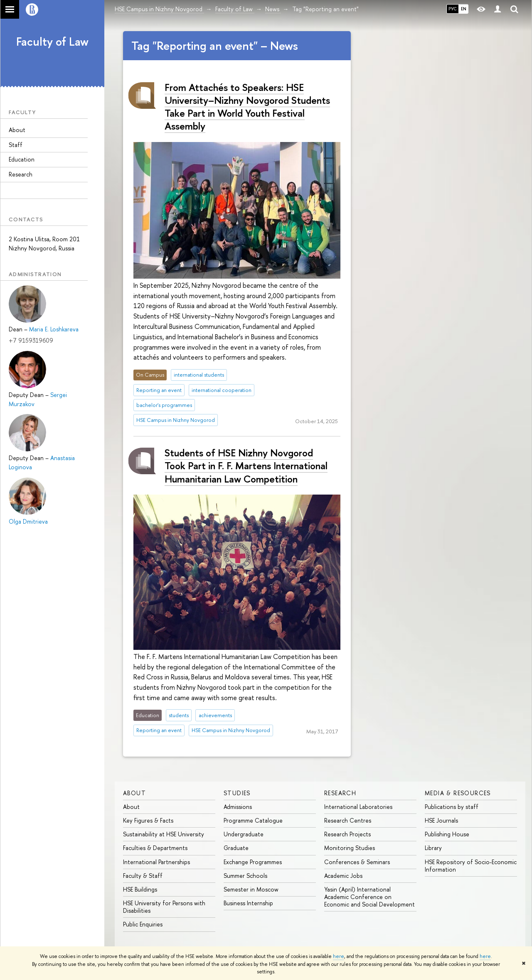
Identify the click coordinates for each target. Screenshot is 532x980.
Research (21, 174)
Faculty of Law (52, 42)
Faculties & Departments (155, 848)
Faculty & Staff (143, 876)
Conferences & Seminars (357, 862)
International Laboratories (358, 807)
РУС (453, 9)
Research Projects (347, 834)
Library (433, 848)
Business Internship (248, 903)
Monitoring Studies (350, 848)
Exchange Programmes (253, 862)
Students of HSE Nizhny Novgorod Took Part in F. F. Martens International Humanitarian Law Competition (246, 465)
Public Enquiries (143, 924)
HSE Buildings (140, 889)
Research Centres (348, 820)
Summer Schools (245, 876)
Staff (16, 145)
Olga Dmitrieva (28, 521)
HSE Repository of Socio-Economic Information (471, 866)
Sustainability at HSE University (164, 834)
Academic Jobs (343, 876)
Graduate (236, 848)
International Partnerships (156, 862)
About (17, 130)
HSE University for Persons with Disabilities (164, 907)
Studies (237, 793)
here (339, 956)
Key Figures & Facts (148, 820)
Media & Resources (458, 793)
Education (22, 159)
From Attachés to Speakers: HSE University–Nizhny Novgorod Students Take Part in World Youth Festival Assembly (247, 107)
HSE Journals (441, 820)
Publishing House (447, 834)
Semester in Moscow (251, 889)
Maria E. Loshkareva (54, 329)
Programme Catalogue (253, 820)
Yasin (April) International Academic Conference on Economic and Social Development (369, 897)
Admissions (238, 807)
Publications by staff (452, 807)
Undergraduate (244, 834)
